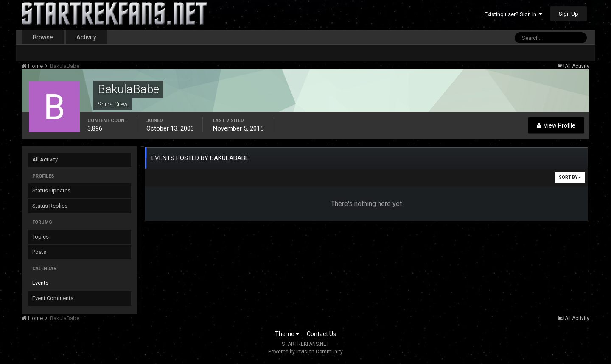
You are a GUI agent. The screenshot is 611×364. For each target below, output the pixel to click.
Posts (39, 252)
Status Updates (51, 190)
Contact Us (321, 334)
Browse (43, 37)
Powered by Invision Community (305, 352)
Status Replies (50, 206)
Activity (86, 37)
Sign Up (569, 14)
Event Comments (53, 298)
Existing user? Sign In (513, 14)
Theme (287, 334)
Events (40, 283)
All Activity (45, 160)
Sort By (570, 177)
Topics (41, 237)
